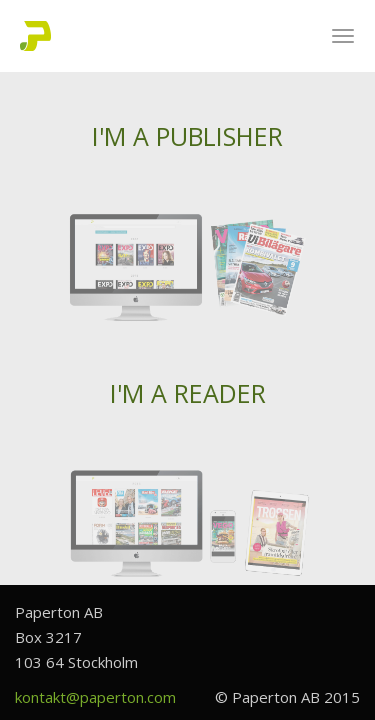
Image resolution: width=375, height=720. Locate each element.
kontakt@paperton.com (95, 697)
